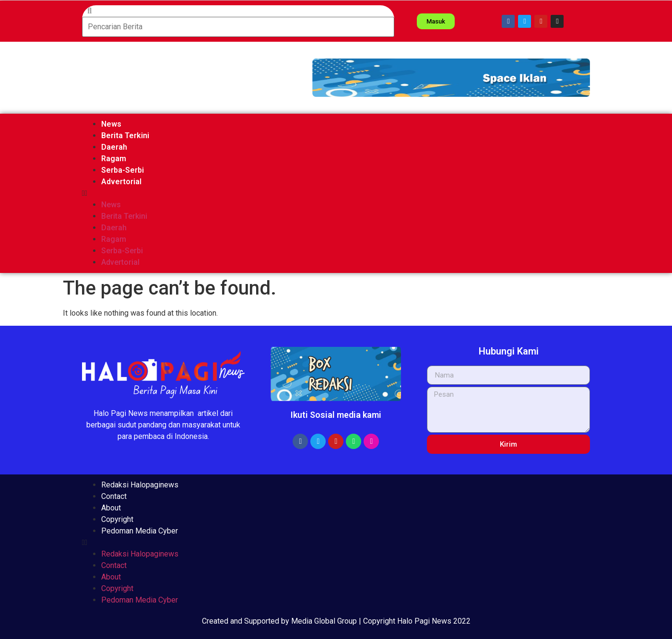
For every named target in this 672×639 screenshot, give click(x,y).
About (111, 508)
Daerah (114, 147)
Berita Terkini (125, 136)
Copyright (117, 519)
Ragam (114, 159)
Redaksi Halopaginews (140, 485)
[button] (451, 78)
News (111, 124)
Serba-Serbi (123, 170)
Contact (114, 496)
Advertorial (121, 182)
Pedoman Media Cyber (140, 531)
